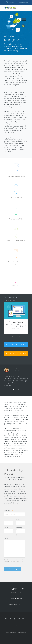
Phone (6, 528)
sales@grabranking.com (23, 2)
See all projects (10, 300)
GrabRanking (13, 633)
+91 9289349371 (12, 2)
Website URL (9, 511)
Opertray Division (16, 322)
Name (6, 519)
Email (18, 519)
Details (6, 539)
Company (19, 528)
